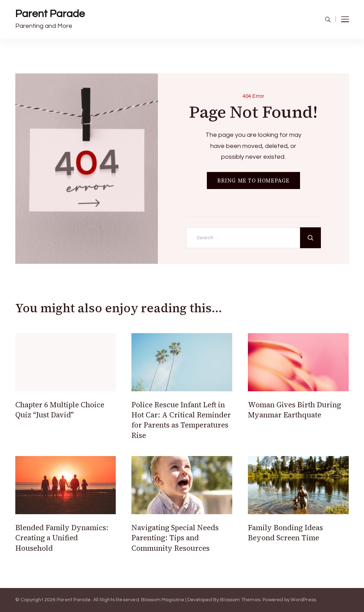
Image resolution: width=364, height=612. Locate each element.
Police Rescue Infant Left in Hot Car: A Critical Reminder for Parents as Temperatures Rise (181, 420)
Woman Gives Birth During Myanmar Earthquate (294, 410)
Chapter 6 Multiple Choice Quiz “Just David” (60, 410)
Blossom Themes (240, 600)
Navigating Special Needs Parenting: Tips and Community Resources (175, 538)
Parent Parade (50, 14)
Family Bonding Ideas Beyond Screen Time (285, 533)
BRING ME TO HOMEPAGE (253, 181)
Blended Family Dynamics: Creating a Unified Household (62, 538)
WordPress (303, 600)
